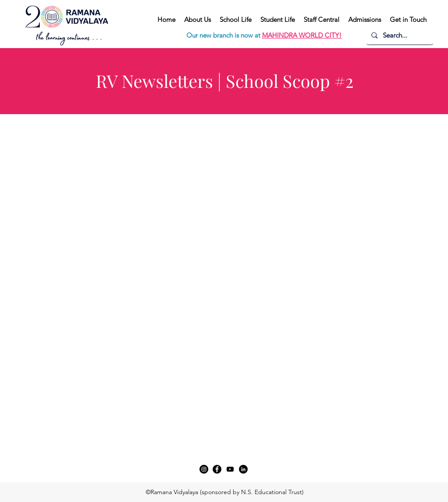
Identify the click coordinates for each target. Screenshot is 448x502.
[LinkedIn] (243, 469)
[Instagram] (204, 469)
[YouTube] (230, 469)
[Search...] (399, 35)
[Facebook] (217, 469)
